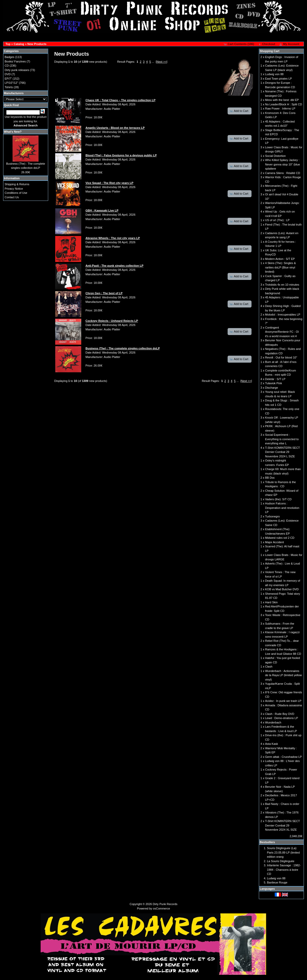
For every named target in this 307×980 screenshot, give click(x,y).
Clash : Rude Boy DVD (280, 714)
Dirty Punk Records (165, 904)
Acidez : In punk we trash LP (283, 701)
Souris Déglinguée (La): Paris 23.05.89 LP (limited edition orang (283, 852)
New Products (37, 44)
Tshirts (9, 87)
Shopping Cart (270, 51)
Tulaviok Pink (274, 383)
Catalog (19, 44)
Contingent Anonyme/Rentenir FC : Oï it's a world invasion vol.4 (282, 332)
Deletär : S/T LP (275, 379)
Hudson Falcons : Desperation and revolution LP (282, 508)
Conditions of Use (16, 193)
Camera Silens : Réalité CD (283, 173)
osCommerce (161, 908)
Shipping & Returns (17, 184)
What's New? (13, 132)
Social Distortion (275, 156)
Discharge (272, 388)
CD (7, 66)
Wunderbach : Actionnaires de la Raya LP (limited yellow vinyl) (283, 675)
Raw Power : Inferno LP (280, 108)
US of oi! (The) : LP (277, 220)
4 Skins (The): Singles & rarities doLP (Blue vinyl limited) (280, 267)
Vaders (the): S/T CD (278, 499)
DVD (8, 74)
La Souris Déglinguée (281, 861)
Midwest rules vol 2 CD (280, 538)
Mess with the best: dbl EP (282, 100)
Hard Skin (271, 602)
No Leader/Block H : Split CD (284, 104)
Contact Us (12, 197)
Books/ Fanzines (15, 61)
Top (8, 44)
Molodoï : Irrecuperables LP (283, 315)
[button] (239, 44)
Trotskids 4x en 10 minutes (282, 285)
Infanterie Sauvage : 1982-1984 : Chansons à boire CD (284, 870)
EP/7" (8, 79)
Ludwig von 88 (274, 74)
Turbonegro (272, 516)
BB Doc (270, 478)
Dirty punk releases (17, 70)
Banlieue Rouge (277, 882)
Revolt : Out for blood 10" (281, 357)
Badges (10, 57)
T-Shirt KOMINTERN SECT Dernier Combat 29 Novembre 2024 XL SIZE (283, 825)
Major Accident (274, 542)
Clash (269, 667)
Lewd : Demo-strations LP (282, 718)
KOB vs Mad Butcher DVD (282, 589)
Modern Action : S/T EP (280, 259)
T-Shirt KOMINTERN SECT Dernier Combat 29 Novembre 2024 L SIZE (283, 452)
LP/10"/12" (11, 83)
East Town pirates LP (278, 79)
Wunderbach (273, 722)
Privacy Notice (14, 189)
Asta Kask (272, 744)
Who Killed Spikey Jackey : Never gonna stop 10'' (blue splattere (283, 164)
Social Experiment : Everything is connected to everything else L (282, 439)
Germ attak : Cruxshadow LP (283, 757)
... (153, 62)
